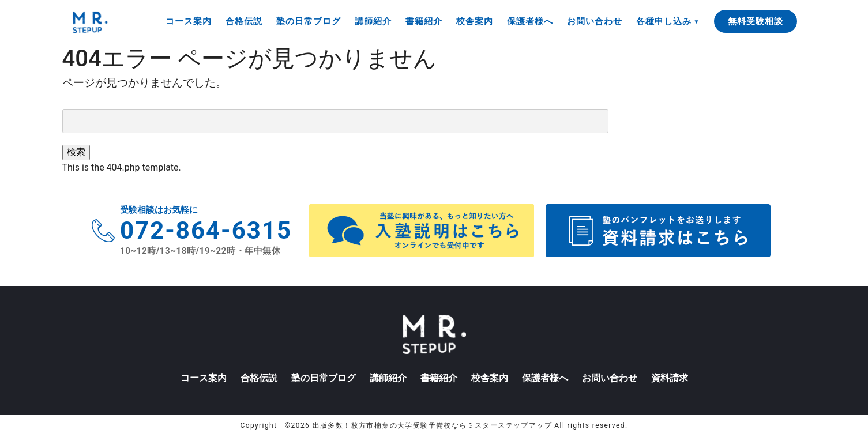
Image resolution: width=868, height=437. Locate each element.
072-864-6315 (206, 230)
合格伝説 (244, 21)
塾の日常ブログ (309, 21)
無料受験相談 (756, 21)
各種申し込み (664, 21)
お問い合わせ (595, 21)
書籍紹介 (424, 21)
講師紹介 (373, 21)
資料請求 (670, 378)
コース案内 (189, 21)
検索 (76, 152)
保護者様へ (530, 21)
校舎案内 (475, 21)
